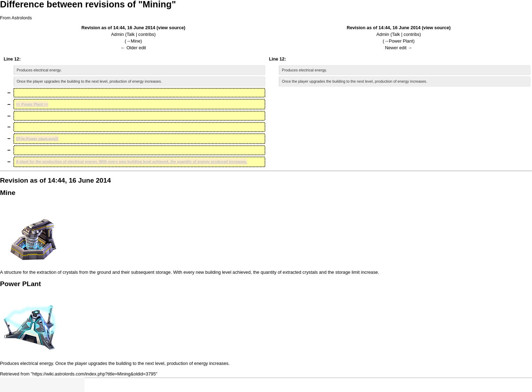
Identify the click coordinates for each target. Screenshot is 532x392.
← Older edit (134, 48)
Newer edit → (399, 48)
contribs (146, 34)
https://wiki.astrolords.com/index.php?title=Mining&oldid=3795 (94, 374)
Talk (131, 34)
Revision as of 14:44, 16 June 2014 (118, 28)
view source (171, 28)
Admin (117, 34)
